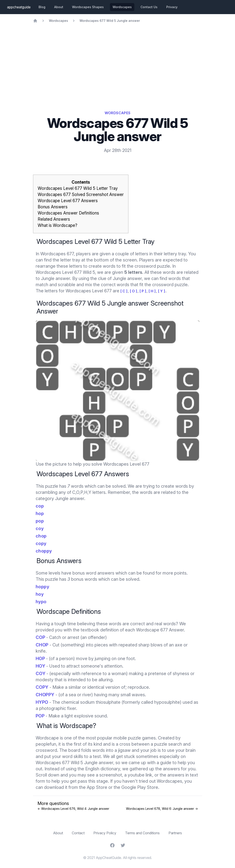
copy (41, 543)
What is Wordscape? (57, 225)
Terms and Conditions (142, 833)
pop (40, 521)
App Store (97, 787)
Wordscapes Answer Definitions (68, 213)
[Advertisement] (118, 56)
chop (41, 536)
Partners (175, 833)
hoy (40, 594)
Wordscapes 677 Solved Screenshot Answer (81, 195)
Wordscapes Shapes (88, 7)
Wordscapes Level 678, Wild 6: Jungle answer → (162, 809)
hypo (41, 602)
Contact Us (149, 7)
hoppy (43, 587)
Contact (78, 833)
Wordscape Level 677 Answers (68, 201)
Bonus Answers (53, 207)
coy (40, 528)
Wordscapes (122, 7)
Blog (42, 7)
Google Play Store (140, 787)
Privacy (172, 7)
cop (40, 506)
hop (40, 513)
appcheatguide (19, 7)
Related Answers (54, 219)
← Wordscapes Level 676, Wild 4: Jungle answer (73, 809)
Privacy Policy (105, 833)
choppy (44, 551)
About (59, 7)
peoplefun (46, 744)
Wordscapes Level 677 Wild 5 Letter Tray (78, 188)
